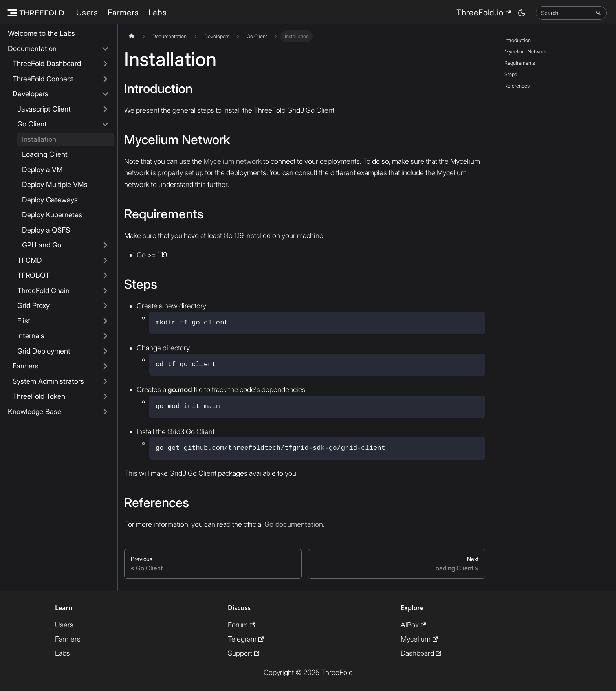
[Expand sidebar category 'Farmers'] (105, 366)
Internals (31, 336)
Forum (241, 625)
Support (244, 653)
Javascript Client (44, 109)
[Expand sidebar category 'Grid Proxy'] (105, 306)
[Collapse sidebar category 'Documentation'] (105, 49)
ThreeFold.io (484, 13)
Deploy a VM (42, 170)
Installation (39, 139)
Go (141, 255)
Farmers (123, 13)
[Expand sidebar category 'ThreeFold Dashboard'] (105, 64)
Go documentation (294, 524)
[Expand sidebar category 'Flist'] (105, 321)
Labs (158, 13)
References (517, 86)
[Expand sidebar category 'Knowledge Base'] (105, 412)
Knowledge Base (35, 411)
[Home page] (132, 36)
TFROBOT (33, 275)
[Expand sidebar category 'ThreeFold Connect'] (105, 79)
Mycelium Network (525, 52)
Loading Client (45, 154)
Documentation (32, 49)
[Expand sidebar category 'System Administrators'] (105, 382)
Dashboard (421, 653)
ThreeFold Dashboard (47, 63)
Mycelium (419, 639)
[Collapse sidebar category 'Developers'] (105, 94)
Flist (24, 321)
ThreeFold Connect (43, 79)
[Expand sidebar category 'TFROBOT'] (105, 276)
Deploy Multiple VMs (55, 184)
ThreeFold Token (39, 396)
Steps (511, 74)
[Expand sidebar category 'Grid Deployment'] (105, 351)
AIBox (413, 625)
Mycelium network (233, 161)
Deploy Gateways (50, 200)
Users (87, 13)
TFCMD (30, 260)
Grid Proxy (33, 305)
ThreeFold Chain (43, 291)
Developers (30, 94)
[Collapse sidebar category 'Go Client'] (105, 124)
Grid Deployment (44, 351)
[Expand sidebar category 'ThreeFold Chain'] (105, 291)
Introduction (518, 40)
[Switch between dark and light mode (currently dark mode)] (522, 13)
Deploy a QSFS (46, 230)
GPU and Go (42, 245)
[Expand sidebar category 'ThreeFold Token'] (105, 397)
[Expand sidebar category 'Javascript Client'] (105, 109)
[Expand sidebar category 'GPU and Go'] (105, 245)
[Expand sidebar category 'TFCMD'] (105, 261)
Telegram (246, 639)
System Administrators (48, 381)
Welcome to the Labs (41, 33)
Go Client (32, 124)
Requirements (520, 63)
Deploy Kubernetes (52, 215)
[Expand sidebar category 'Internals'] (105, 336)
